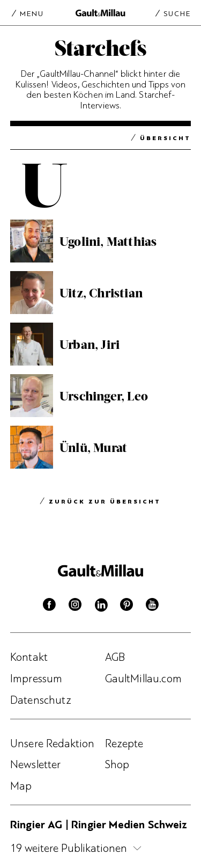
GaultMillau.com (143, 679)
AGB (115, 657)
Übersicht (165, 139)
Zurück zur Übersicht (105, 502)
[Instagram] (75, 607)
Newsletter (36, 764)
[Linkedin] (101, 607)
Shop (117, 764)
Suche (177, 13)
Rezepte (124, 743)
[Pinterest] (126, 607)
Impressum (36, 679)
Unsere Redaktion (53, 743)
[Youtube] (152, 607)
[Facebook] (49, 607)
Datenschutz (41, 700)
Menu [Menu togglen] (32, 13)
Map (21, 786)
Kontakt (29, 657)
